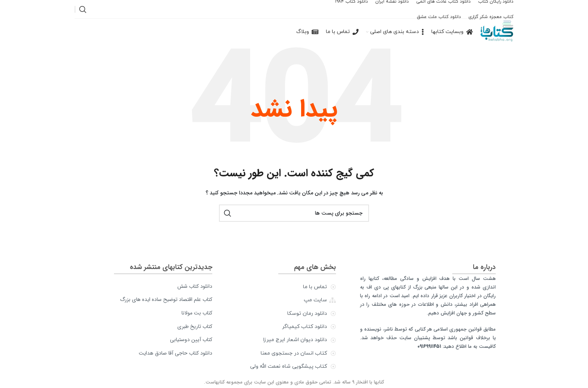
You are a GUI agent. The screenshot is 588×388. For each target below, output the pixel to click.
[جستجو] (83, 9)
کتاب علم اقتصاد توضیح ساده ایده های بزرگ (166, 299)
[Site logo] (497, 32)
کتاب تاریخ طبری (195, 326)
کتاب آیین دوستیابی (191, 340)
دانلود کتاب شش (195, 286)
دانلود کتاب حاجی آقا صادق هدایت (175, 353)
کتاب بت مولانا (197, 313)
